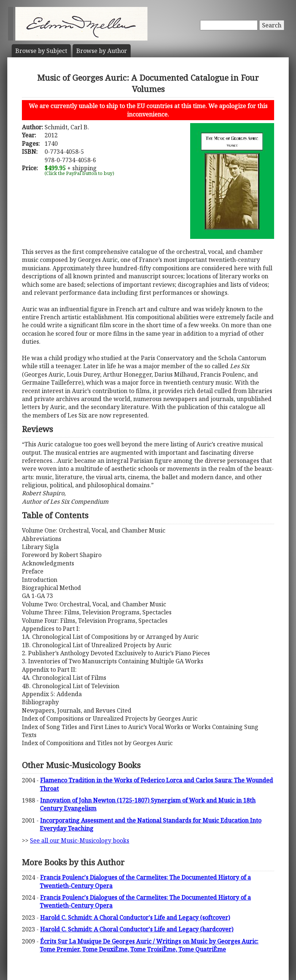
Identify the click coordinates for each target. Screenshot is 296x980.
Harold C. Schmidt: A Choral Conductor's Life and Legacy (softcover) (135, 918)
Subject (41, 51)
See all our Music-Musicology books (80, 840)
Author (102, 51)
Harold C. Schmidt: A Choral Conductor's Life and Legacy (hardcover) (137, 929)
